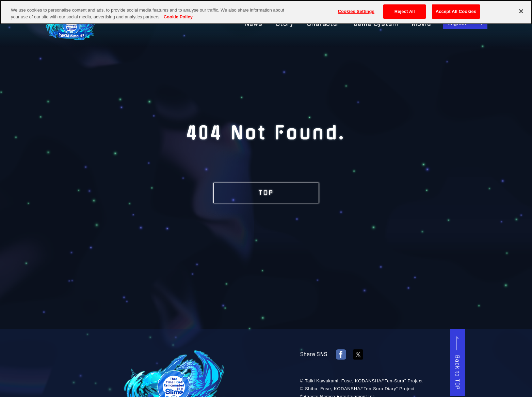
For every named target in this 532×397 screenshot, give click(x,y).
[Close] (521, 11)
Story (285, 24)
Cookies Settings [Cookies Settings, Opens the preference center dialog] (356, 11)
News (254, 24)
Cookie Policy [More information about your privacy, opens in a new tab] (178, 16)
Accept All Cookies (456, 11)
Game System (376, 24)
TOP (266, 193)
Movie (422, 24)
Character (324, 24)
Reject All (405, 11)
